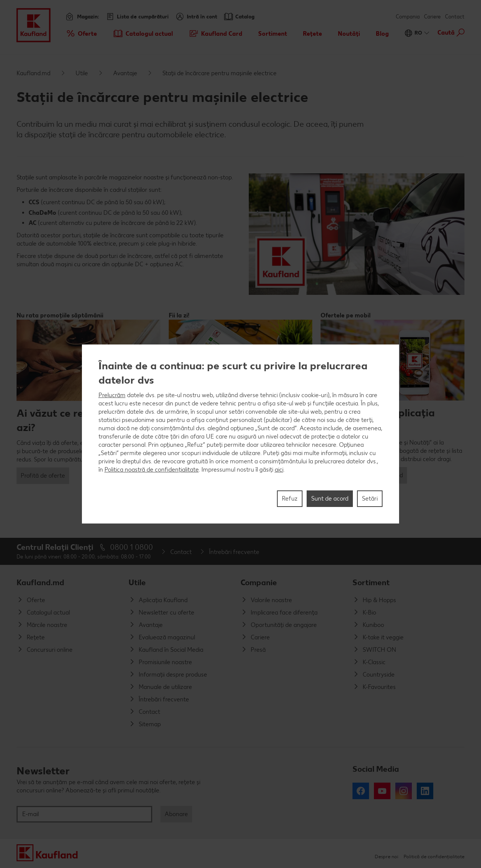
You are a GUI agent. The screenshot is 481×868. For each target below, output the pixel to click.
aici (279, 470)
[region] (241, 434)
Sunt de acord (330, 498)
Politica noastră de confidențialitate (152, 470)
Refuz (290, 498)
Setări (370, 498)
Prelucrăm (112, 395)
